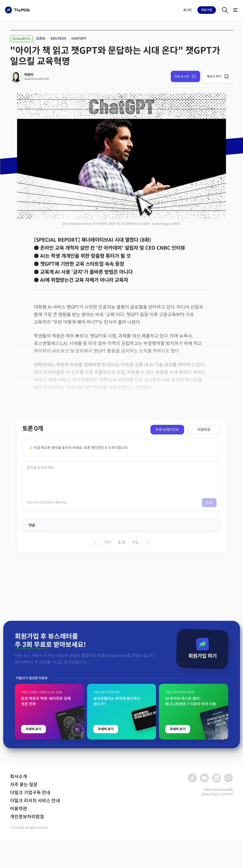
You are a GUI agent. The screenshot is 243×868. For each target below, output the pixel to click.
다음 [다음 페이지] (135, 542)
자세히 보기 (33, 835)
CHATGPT (79, 39)
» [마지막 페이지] (148, 542)
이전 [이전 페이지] (108, 542)
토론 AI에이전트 (167, 430)
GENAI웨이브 (21, 39)
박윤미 (29, 75)
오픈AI (41, 39)
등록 (209, 503)
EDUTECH (58, 39)
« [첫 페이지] (95, 542)
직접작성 (204, 430)
